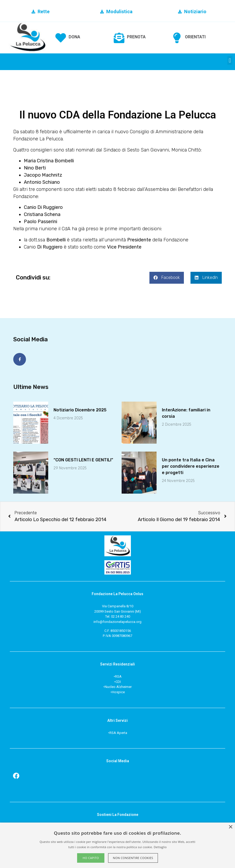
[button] (230, 60)
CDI (118, 681)
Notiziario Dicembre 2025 (80, 410)
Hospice (118, 692)
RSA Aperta (118, 732)
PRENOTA (136, 37)
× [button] (230, 827)
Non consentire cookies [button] (133, 858)
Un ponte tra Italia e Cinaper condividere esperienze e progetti (191, 466)
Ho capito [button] (91, 858)
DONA (74, 37)
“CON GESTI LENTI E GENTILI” (83, 460)
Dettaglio (160, 847)
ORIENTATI (195, 37)
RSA (118, 676)
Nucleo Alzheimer (118, 687)
